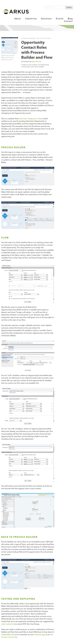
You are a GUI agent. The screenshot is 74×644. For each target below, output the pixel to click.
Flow (38, 38)
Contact (68, 21)
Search (69, 7)
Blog (70, 19)
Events (60, 19)
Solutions (46, 19)
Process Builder (45, 38)
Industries (31, 19)
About (18, 19)
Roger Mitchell (36, 62)
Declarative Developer (28, 38)
